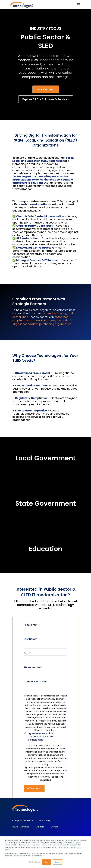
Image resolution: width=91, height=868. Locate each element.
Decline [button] (58, 862)
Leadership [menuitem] (45, 820)
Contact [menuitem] (55, 827)
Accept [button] (47, 862)
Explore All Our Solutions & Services (46, 99)
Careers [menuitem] (40, 827)
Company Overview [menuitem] (23, 820)
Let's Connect (46, 89)
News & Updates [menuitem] (21, 827)
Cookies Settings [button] (34, 862)
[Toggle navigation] (79, 5)
